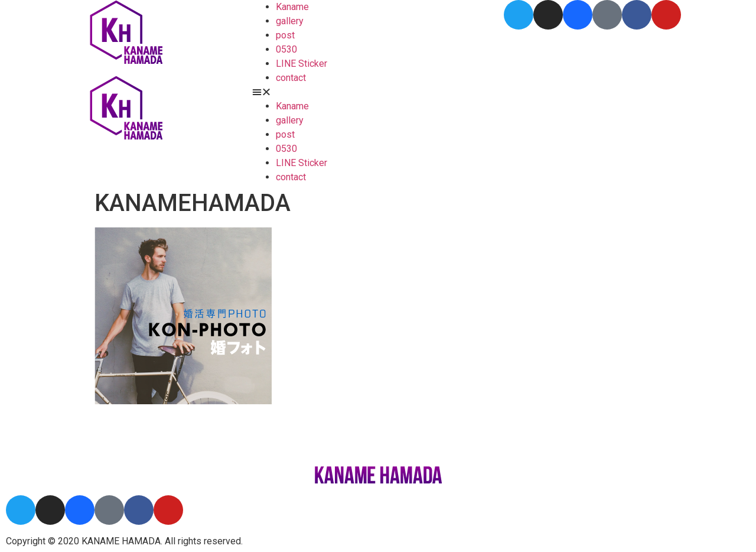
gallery (290, 21)
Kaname (292, 7)
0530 (286, 49)
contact (291, 78)
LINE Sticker (302, 64)
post (285, 35)
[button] (378, 92)
